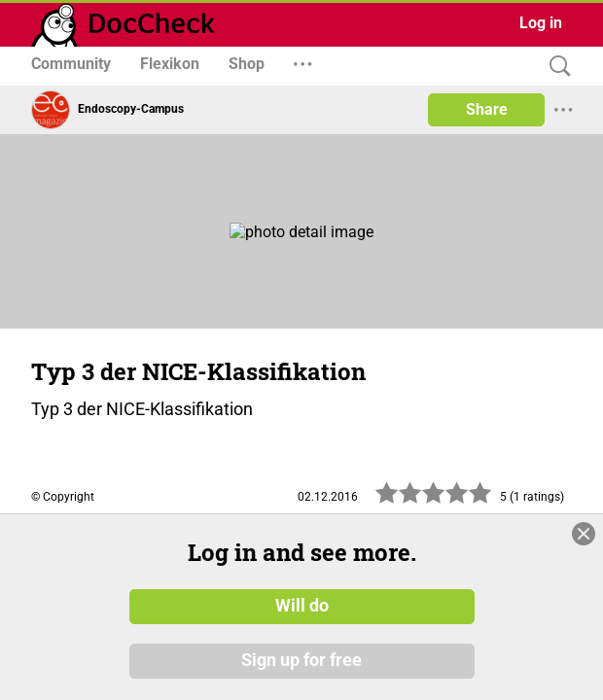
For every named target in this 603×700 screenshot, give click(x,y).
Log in (541, 23)
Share (487, 109)
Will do (302, 606)
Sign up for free (301, 660)
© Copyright (63, 497)
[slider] (434, 499)
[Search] (555, 67)
